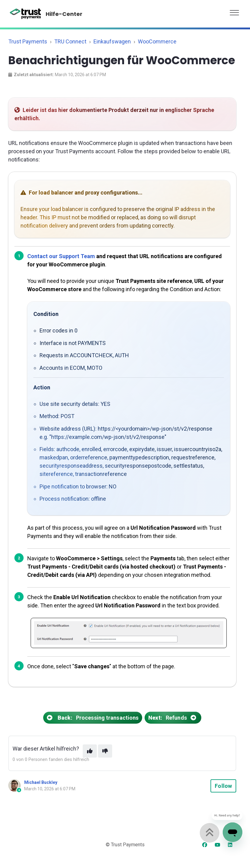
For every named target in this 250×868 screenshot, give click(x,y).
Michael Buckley (41, 782)
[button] (234, 11)
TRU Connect (70, 41)
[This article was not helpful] (105, 751)
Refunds (173, 718)
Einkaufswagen (112, 41)
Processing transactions (93, 718)
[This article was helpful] (90, 751)
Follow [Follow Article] (223, 786)
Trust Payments (28, 41)
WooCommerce (157, 41)
